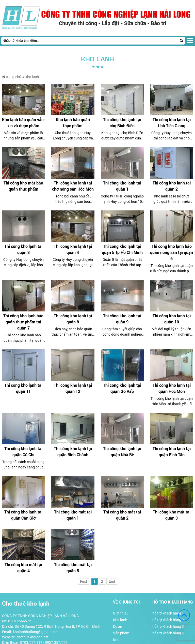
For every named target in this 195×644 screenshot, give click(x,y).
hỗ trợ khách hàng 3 (168, 626)
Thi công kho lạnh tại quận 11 (23, 388)
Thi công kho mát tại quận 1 (73, 515)
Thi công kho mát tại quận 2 (122, 515)
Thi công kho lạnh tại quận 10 (172, 319)
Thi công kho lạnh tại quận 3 (23, 249)
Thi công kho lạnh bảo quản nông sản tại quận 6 (172, 252)
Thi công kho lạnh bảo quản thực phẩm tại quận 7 (23, 322)
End (112, 581)
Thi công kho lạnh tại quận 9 (122, 319)
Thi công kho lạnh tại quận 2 (172, 186)
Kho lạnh (120, 620)
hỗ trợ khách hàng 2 (168, 620)
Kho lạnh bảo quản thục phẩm (73, 123)
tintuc (118, 640)
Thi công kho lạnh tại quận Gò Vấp (122, 388)
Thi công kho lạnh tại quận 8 (73, 319)
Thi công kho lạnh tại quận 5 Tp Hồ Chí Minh (122, 249)
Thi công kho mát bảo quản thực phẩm (23, 186)
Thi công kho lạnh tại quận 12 (73, 388)
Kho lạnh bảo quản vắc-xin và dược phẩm (23, 123)
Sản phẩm (121, 633)
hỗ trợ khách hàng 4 (168, 633)
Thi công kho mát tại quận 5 (73, 568)
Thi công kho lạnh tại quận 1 (122, 186)
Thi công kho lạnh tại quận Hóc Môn (172, 388)
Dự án (118, 626)
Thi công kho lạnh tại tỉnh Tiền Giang (172, 123)
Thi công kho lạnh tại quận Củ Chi (23, 452)
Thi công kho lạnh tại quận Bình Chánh (73, 452)
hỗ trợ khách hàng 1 (168, 613)
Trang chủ (12, 77)
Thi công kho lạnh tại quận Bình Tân (172, 452)
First (83, 581)
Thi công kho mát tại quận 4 (23, 568)
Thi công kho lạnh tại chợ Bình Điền (122, 123)
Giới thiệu (121, 613)
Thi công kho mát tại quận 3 (172, 515)
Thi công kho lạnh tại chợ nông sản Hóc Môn (73, 186)
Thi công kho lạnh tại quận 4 (73, 249)
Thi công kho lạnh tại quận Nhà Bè (122, 452)
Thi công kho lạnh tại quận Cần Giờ (23, 515)
